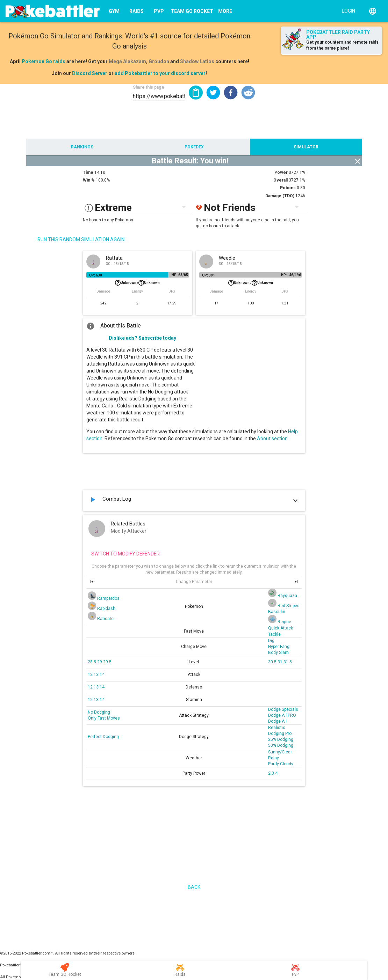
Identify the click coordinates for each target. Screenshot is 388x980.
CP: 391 (209, 275)
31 (281, 662)
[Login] (347, 10)
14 (102, 675)
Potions (288, 188)
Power (281, 172)
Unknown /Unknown (137, 283)
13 (97, 675)
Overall (281, 180)
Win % (89, 180)
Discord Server (90, 73)
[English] (373, 11)
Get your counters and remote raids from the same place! (342, 45)
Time (88, 172)
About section (272, 439)
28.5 (92, 662)
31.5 (288, 662)
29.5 (107, 662)
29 (100, 662)
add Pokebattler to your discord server (160, 73)
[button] (213, 93)
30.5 (273, 662)
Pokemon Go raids (44, 61)
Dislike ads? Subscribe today (142, 338)
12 (91, 675)
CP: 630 (96, 275)
